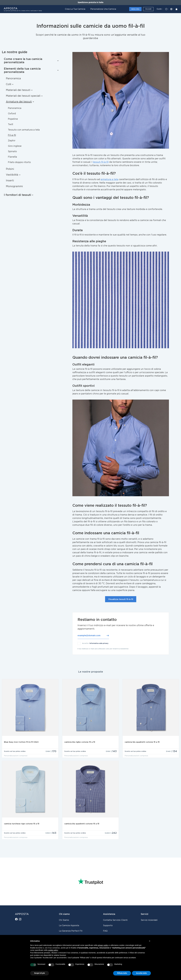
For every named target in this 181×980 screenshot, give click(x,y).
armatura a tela (109, 179)
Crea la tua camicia (75, 9)
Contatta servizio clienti (115, 920)
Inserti (10, 181)
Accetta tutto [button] (141, 973)
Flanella (12, 157)
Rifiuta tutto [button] (122, 973)
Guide (159, 9)
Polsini (10, 169)
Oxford (12, 114)
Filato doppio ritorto (19, 162)
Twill (10, 124)
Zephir (12, 141)
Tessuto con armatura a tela (24, 130)
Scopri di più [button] (40, 973)
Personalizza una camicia (103, 9)
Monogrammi (14, 186)
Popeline (13, 119)
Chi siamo (64, 920)
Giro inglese (15, 146)
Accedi (148, 9)
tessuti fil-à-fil (101, 162)
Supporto (108, 926)
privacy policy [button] (103, 945)
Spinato (12, 152)
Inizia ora (135, 9)
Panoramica (13, 79)
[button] (150, 941)
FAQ (105, 931)
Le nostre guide (15, 52)
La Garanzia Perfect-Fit (71, 931)
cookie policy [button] (53, 950)
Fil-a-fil (12, 135)
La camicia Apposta (69, 926)
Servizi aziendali (149, 920)
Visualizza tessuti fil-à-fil (121, 599)
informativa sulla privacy (99, 643)
